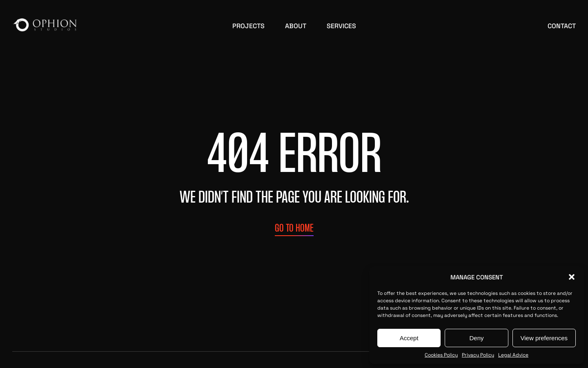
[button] (572, 277)
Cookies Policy (441, 355)
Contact (562, 25)
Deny (476, 338)
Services (341, 25)
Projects (248, 25)
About (296, 25)
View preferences (544, 338)
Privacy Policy (478, 355)
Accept (409, 338)
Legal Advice (513, 355)
